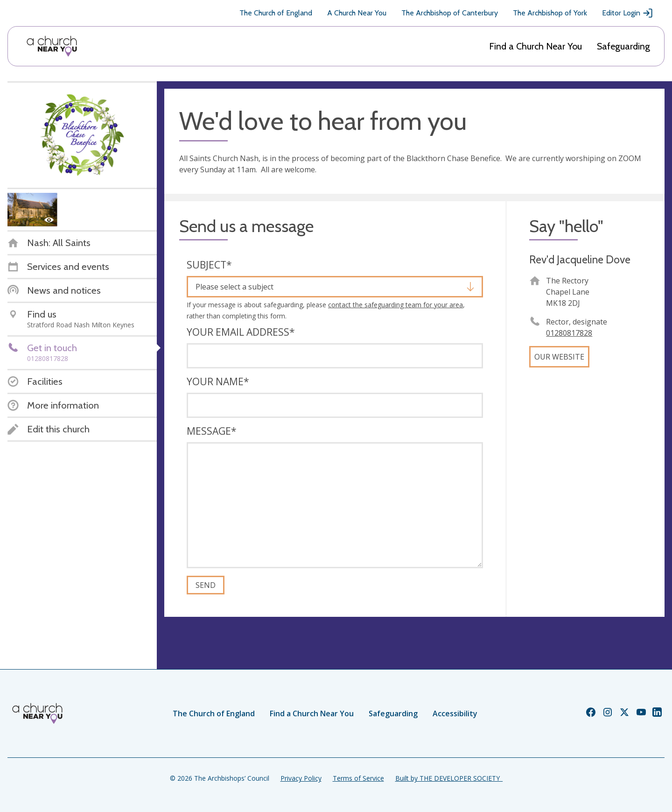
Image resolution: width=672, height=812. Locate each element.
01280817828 (569, 333)
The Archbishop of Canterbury (450, 13)
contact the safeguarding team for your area (395, 305)
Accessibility (455, 713)
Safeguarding (623, 46)
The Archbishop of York (550, 13)
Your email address (241, 332)
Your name (218, 381)
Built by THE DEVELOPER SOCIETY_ (449, 778)
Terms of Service (358, 778)
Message (212, 431)
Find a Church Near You (535, 46)
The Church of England (276, 13)
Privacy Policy (301, 778)
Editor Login (628, 13)
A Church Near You (357, 13)
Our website (559, 357)
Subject (209, 265)
